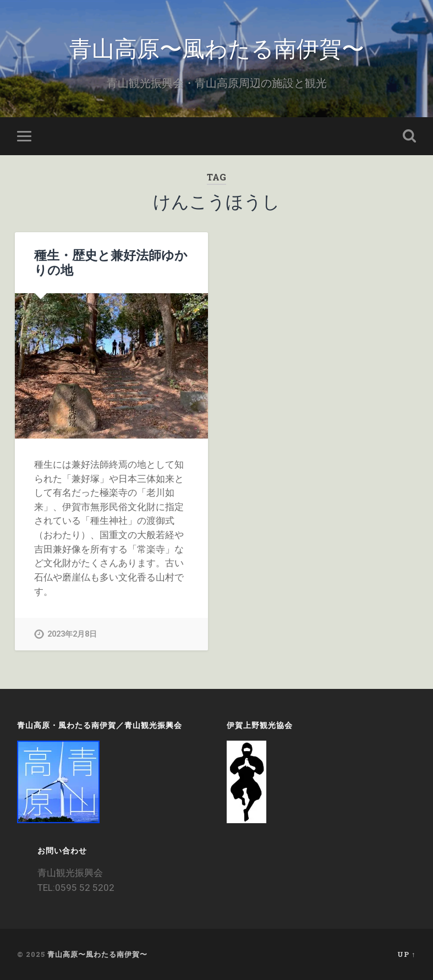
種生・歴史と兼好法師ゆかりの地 (111, 262)
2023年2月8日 (72, 634)
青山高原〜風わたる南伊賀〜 (217, 47)
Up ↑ (406, 954)
